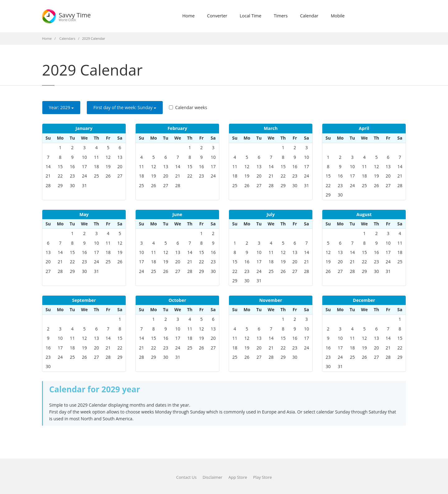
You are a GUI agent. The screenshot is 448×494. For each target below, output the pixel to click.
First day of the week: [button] (125, 107)
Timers (281, 16)
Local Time (251, 16)
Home (189, 16)
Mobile (338, 16)
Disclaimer (212, 477)
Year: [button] (61, 107)
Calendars (67, 38)
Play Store (262, 477)
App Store (238, 477)
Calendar (309, 16)
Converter (217, 16)
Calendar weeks (188, 107)
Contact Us (186, 477)
